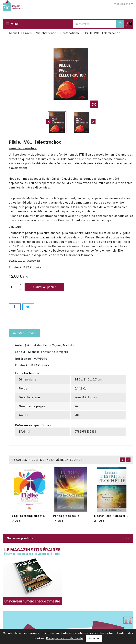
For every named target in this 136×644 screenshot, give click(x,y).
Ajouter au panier (44, 287)
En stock (15, 267)
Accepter (94, 638)
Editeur (20, 352)
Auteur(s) (22, 345)
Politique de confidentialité (65, 638)
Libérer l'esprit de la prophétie (115, 516)
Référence (23, 359)
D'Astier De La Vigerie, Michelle (53, 345)
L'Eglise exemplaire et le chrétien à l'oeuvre (42, 516)
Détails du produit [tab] (25, 333)
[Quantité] (14, 287)
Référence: (17, 261)
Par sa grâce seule (66, 516)
